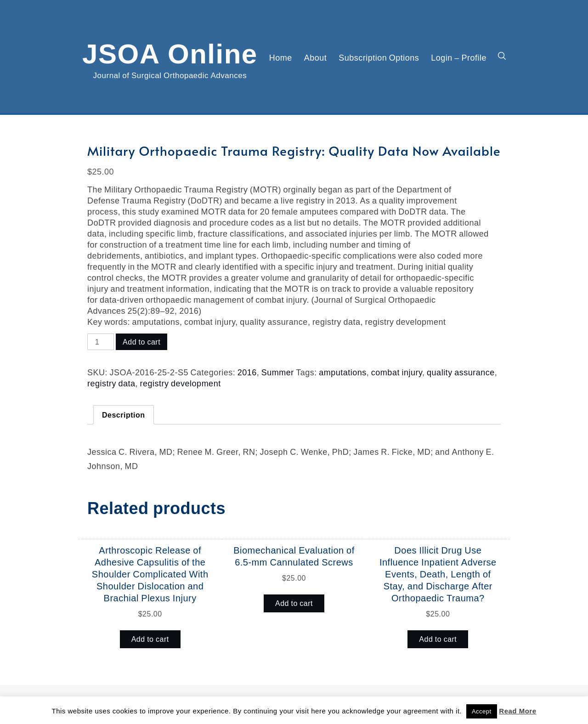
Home (281, 57)
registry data (111, 383)
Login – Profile (459, 57)
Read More (517, 711)
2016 (247, 372)
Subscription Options (379, 57)
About (316, 57)
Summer (278, 372)
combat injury (397, 372)
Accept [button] (482, 711)
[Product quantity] (101, 342)
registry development (181, 383)
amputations (343, 372)
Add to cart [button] (150, 639)
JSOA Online (170, 52)
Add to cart (141, 342)
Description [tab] (124, 415)
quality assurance (461, 372)
